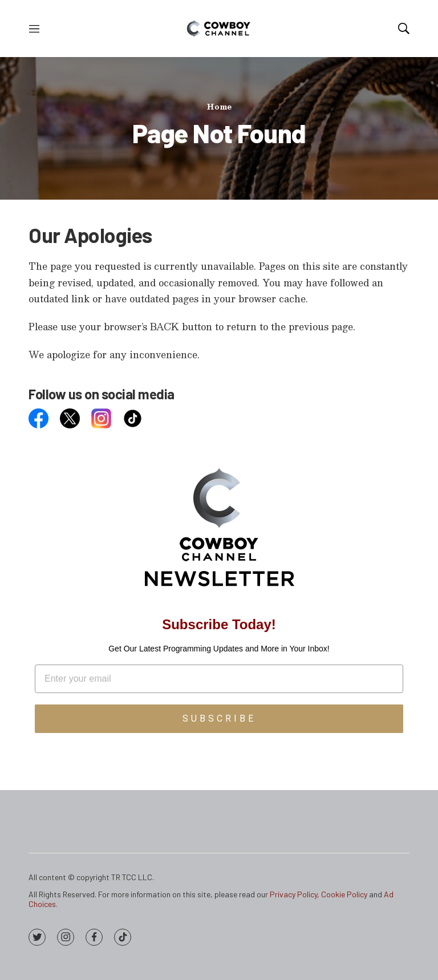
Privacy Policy (293, 894)
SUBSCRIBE (219, 718)
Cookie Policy (344, 894)
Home (219, 107)
